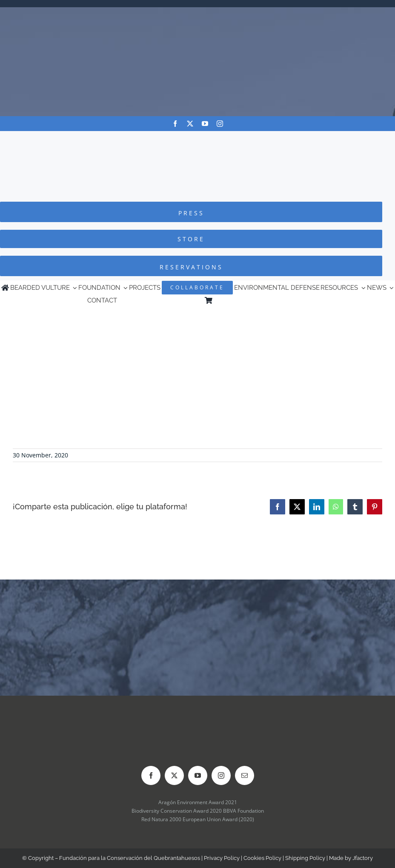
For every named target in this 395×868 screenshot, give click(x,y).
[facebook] (175, 124)
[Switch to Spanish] (304, 301)
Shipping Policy (305, 858)
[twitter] (190, 124)
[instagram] (220, 124)
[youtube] (205, 124)
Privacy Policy (222, 858)
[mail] (245, 775)
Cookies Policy (262, 858)
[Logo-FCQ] (197, 139)
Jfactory (363, 858)
